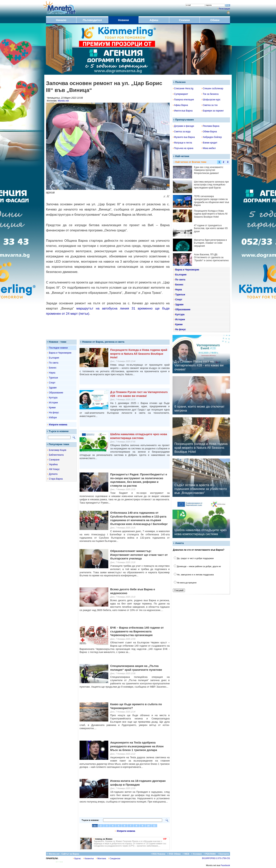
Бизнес (53, 368)
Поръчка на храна (183, 148)
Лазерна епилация (183, 100)
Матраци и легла (182, 143)
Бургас (77, 858)
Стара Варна (56, 479)
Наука (52, 373)
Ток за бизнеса (210, 94)
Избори (53, 418)
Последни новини (58, 348)
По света (54, 363)
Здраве (53, 388)
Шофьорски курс (211, 100)
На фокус (54, 413)
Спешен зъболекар (212, 88)
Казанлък (88, 858)
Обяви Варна (209, 132)
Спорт (52, 383)
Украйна (53, 464)
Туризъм (53, 378)
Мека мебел (209, 148)
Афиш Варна (180, 105)
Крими (52, 408)
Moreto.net (63, 101)
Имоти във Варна (183, 111)
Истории (53, 403)
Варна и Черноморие (60, 353)
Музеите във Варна (184, 137)
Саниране (54, 460)
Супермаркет (180, 94)
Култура (53, 398)
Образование (56, 393)
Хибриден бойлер (212, 137)
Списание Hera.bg (183, 88)
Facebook (225, 865)
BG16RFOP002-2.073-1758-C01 (216, 858)
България (54, 358)
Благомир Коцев (58, 450)
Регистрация (224, 9)
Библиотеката (56, 455)
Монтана (101, 858)
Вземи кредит (209, 143)
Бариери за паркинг (213, 111)
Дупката (53, 474)
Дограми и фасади (183, 126)
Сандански (114, 858)
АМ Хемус (54, 469)
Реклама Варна (210, 126)
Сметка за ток (210, 105)
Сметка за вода (182, 132)
